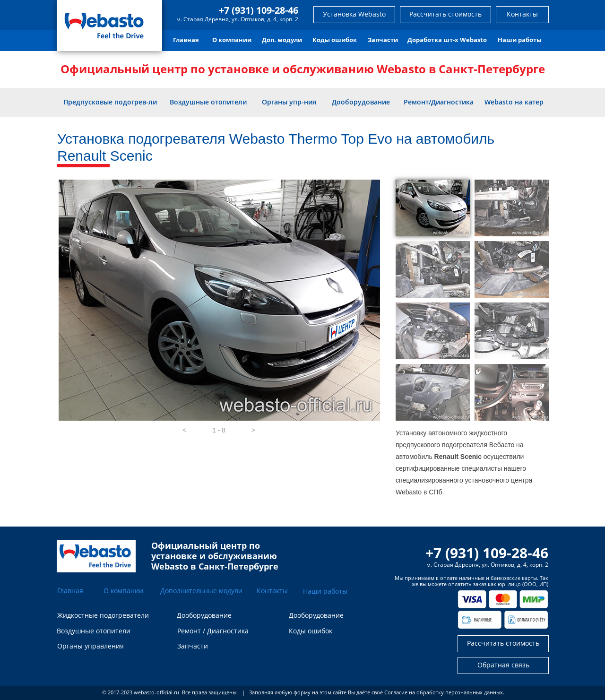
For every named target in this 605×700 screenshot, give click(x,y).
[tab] (433, 208)
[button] (184, 430)
